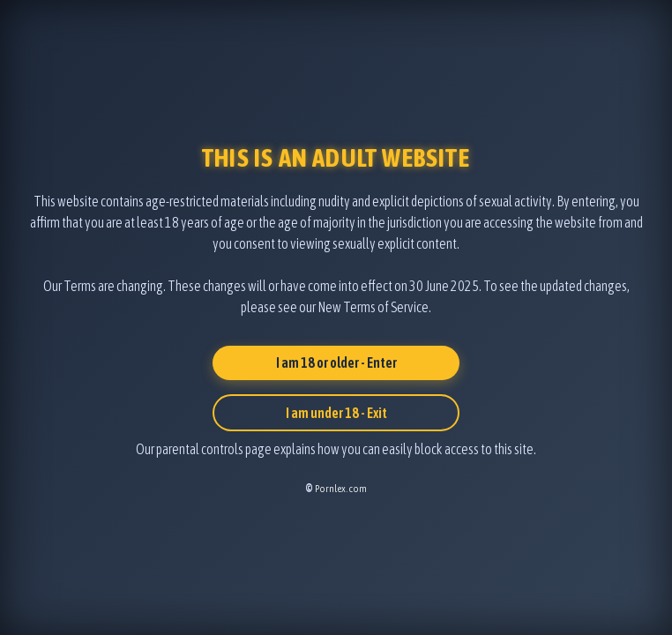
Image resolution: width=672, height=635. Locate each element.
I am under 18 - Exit (336, 413)
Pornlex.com (341, 489)
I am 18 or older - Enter (336, 362)
